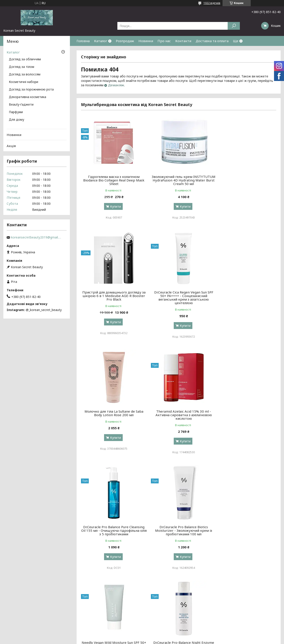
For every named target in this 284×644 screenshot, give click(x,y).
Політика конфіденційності (175, 640)
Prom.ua (163, 636)
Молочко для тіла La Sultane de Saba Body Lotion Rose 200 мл (178, 294)
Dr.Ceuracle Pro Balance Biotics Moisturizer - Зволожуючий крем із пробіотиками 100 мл (178, 415)
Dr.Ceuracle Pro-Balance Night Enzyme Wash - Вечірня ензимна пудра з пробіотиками (112, 534)
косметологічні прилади (163, 619)
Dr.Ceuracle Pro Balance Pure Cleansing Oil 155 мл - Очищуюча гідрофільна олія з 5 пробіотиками (112, 415)
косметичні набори (159, 609)
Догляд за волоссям (25, 75)
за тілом (81, 619)
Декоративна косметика (28, 97)
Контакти (183, 41)
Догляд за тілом (22, 67)
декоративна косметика (163, 614)
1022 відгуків (212, 3)
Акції (218, 609)
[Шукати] (234, 26)
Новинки (146, 41)
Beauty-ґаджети (21, 105)
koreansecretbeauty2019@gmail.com (37, 237)
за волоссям (84, 614)
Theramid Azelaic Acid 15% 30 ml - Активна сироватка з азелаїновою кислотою (245, 296)
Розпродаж (125, 41)
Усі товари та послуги (256, 584)
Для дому (17, 120)
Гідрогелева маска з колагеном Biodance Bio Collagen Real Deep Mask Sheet (112, 180)
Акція (11, 146)
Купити (114, 206)
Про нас (164, 41)
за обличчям (84, 609)
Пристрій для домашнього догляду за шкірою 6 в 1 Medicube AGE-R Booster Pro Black (245, 180)
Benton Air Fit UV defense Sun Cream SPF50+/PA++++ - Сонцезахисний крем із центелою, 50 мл (245, 534)
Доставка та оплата (212, 41)
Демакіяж (116, 85)
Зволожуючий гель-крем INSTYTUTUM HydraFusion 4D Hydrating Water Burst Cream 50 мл (178, 180)
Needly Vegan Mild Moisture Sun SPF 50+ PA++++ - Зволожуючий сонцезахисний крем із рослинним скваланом (245, 417)
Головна (83, 41)
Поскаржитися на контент (138, 640)
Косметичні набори (24, 82)
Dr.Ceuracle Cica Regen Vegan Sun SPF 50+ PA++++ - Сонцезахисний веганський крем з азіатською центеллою (112, 297)
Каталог (101, 41)
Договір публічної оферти (234, 619)
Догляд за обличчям (25, 59)
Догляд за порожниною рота (31, 90)
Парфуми (16, 112)
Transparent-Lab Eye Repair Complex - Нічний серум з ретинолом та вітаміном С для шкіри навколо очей (178, 534)
